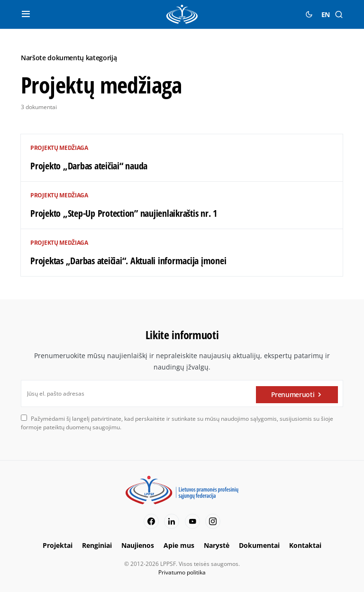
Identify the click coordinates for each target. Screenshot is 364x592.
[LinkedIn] (172, 521)
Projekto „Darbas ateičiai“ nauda (89, 166)
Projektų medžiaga (59, 148)
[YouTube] (192, 521)
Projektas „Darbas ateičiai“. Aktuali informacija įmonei (128, 261)
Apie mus (179, 545)
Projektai (58, 545)
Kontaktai (305, 545)
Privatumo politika (182, 572)
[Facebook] (151, 521)
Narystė (217, 545)
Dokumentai (259, 545)
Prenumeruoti (293, 393)
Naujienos (138, 545)
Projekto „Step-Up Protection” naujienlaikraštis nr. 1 (124, 213)
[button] (26, 14)
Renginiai (97, 545)
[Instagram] (213, 521)
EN (326, 14)
